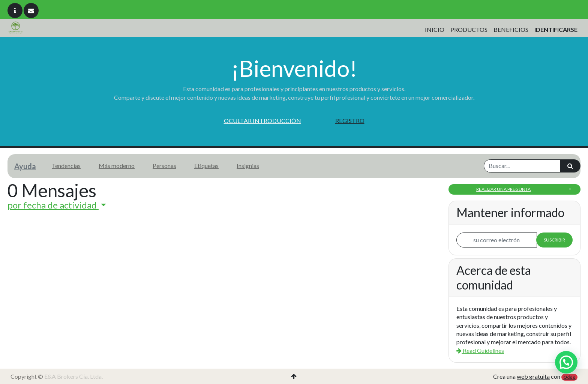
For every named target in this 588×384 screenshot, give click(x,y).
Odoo (569, 377)
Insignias (248, 166)
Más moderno (117, 166)
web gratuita (533, 376)
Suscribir (554, 240)
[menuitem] (435, 30)
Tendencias (66, 166)
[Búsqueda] (570, 166)
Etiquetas (206, 166)
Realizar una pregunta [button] (503, 189)
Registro (350, 121)
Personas (164, 166)
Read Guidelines (480, 350)
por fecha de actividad (53, 205)
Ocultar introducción (262, 121)
